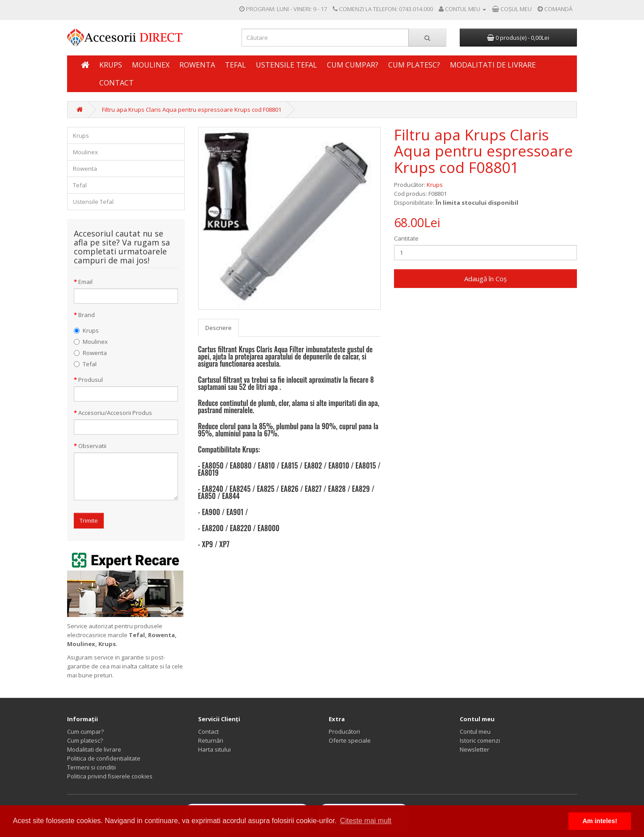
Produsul (91, 380)
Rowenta (197, 65)
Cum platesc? (414, 65)
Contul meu (475, 731)
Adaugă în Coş (485, 279)
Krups (111, 65)
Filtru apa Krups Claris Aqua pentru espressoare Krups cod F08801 (192, 110)
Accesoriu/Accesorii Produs (115, 413)
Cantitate (406, 238)
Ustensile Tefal (286, 65)
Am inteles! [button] (600, 821)
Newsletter (475, 749)
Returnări (211, 740)
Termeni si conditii (91, 767)
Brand (87, 315)
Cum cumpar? (353, 65)
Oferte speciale (350, 740)
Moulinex (151, 65)
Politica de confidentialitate (104, 758)
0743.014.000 (416, 9)
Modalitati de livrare (493, 65)
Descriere (218, 328)
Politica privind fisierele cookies (110, 776)
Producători (344, 731)
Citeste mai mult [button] (366, 821)
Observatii (92, 446)
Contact (117, 83)
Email (85, 282)
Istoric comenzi (480, 740)
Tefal (235, 65)
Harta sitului (214, 749)
